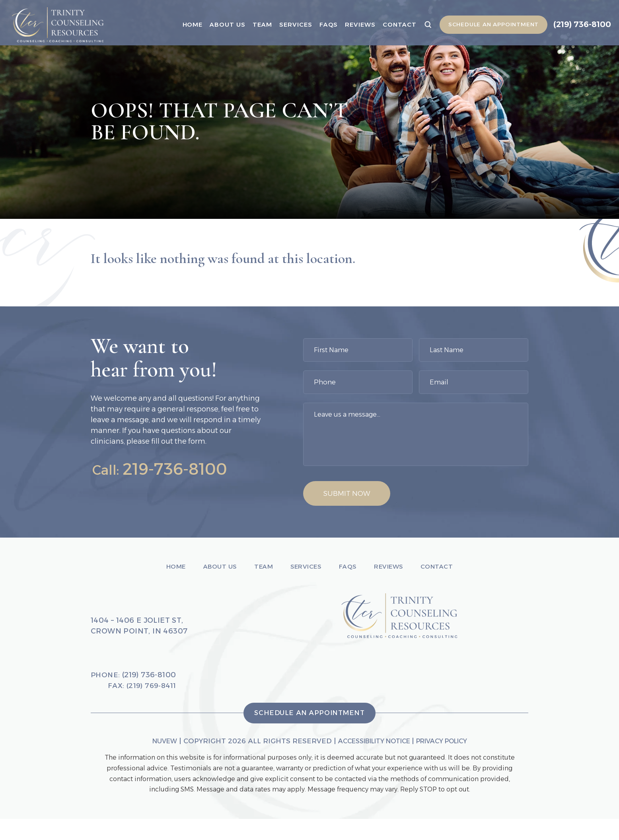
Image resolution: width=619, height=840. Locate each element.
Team (255, 24)
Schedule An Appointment (487, 25)
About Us (220, 24)
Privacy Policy (449, 762)
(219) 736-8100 (579, 24)
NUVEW (155, 762)
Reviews (353, 24)
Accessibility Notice (372, 762)
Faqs (321, 24)
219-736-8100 (180, 469)
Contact (392, 24)
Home (185, 24)
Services (288, 24)
